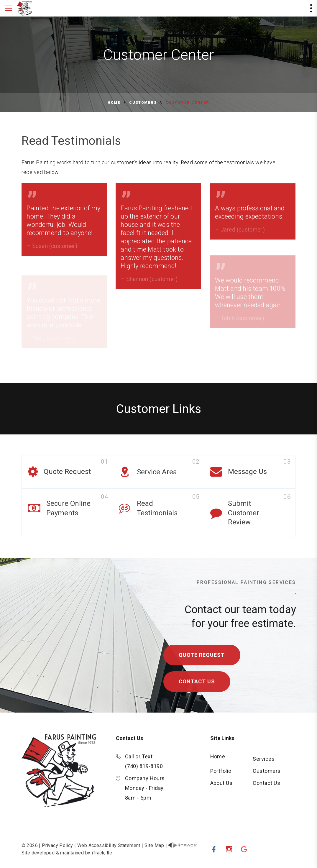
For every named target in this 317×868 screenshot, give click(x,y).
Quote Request (206, 655)
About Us (221, 787)
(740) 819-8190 (144, 770)
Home (114, 103)
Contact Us (201, 681)
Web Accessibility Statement (109, 850)
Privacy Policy (58, 850)
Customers (143, 103)
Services (264, 763)
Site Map (154, 850)
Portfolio (221, 775)
